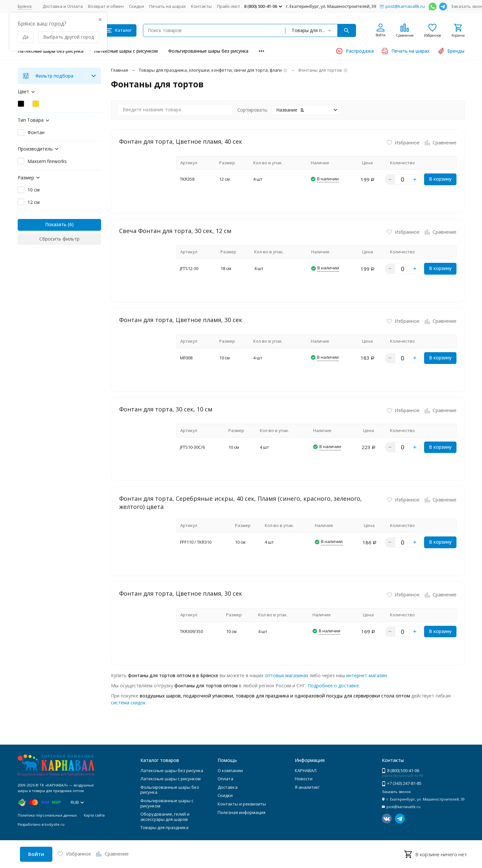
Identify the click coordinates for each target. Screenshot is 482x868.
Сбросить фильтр (59, 239)
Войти (36, 854)
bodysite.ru (54, 824)
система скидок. (129, 703)
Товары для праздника (164, 827)
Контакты (201, 6)
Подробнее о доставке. (334, 686)
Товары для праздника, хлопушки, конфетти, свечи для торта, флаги (210, 70)
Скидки (136, 6)
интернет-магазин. (367, 675)
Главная (119, 70)
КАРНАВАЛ (306, 770)
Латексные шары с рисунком (126, 51)
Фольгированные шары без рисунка (208, 51)
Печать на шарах (168, 6)
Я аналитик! (307, 787)
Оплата (225, 779)
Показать (56, 224)
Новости (304, 779)
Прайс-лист (229, 6)
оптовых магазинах (286, 675)
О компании (230, 770)
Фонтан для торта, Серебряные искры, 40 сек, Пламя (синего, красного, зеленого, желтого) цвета (241, 503)
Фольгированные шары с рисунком (167, 803)
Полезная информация (241, 812)
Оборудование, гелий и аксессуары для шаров (165, 817)
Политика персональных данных (47, 815)
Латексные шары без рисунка (51, 51)
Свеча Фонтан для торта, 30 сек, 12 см (175, 231)
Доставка (228, 787)
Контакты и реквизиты (242, 804)
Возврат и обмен (106, 6)
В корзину (440, 179)
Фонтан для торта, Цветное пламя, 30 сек (181, 320)
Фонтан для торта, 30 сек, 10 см (166, 409)
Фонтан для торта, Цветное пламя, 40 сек (181, 141)
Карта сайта (94, 815)
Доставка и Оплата (63, 6)
